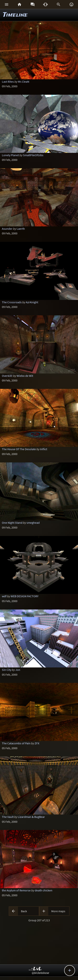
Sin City (7, 670)
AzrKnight (32, 302)
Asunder (7, 229)
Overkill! (7, 376)
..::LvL (35, 969)
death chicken (44, 890)
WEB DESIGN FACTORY (25, 596)
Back (24, 911)
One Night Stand (12, 523)
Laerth (21, 229)
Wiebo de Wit (25, 376)
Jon (18, 670)
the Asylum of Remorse (16, 890)
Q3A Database (40, 973)
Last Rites (8, 82)
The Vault (8, 817)
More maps (58, 911)
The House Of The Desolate (19, 449)
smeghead (33, 523)
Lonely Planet (10, 155)
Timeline (15, 15)
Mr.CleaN (24, 82)
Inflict (44, 449)
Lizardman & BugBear (31, 817)
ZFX (37, 743)
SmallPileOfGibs (33, 155)
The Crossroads (12, 302)
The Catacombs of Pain (16, 743)
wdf (4, 596)
